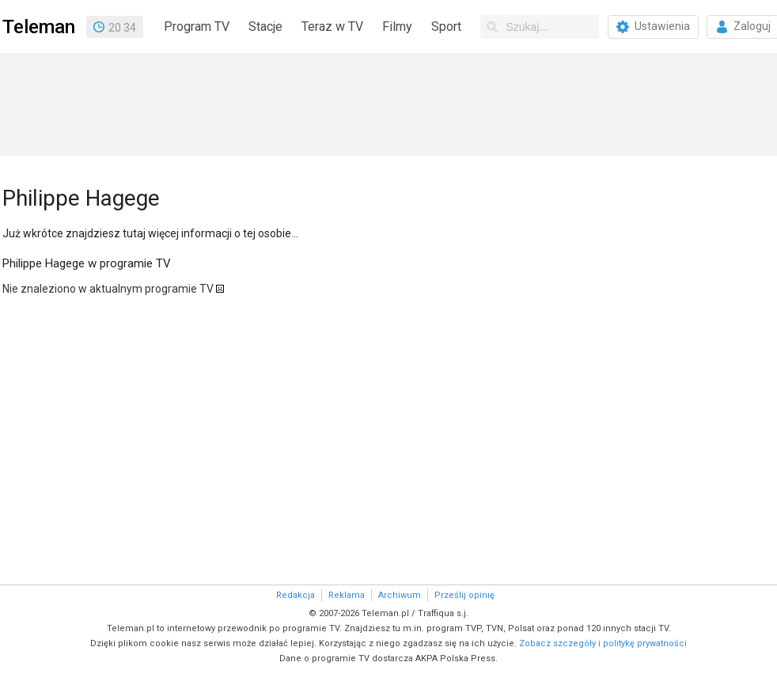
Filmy (397, 26)
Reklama (347, 595)
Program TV (197, 26)
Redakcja (296, 595)
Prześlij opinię (464, 595)
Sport (446, 26)
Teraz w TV (332, 26)
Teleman (39, 27)
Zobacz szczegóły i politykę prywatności (603, 643)
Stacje (265, 26)
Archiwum (400, 595)
